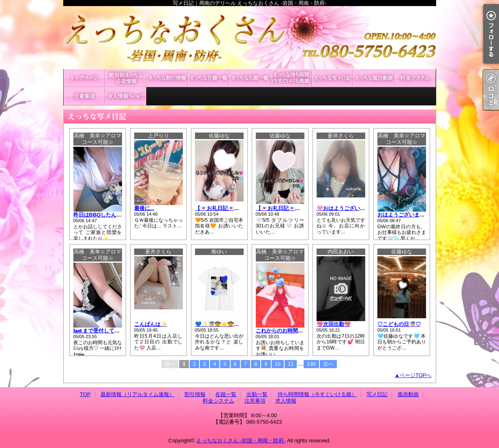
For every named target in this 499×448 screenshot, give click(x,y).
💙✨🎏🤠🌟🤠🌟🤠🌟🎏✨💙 (234, 324)
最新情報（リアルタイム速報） (126, 78)
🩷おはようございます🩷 (347, 208)
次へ (328, 364)
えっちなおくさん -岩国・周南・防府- (241, 440)
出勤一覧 (250, 78)
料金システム (415, 78)
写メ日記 (332, 78)
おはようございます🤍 (404, 215)
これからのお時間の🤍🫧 (286, 331)
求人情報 (126, 96)
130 (311, 364)
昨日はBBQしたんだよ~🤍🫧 (108, 215)
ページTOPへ (416, 375)
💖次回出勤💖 (334, 324)
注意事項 (84, 96)
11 (291, 364)
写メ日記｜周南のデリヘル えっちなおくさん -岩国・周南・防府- (250, 38)
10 (278, 364)
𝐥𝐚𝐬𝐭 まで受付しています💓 (105, 331)
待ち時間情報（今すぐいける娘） (291, 78)
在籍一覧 (208, 78)
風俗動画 (374, 78)
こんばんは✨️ (151, 324)
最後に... (144, 208)
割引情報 (167, 78)
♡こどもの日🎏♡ (399, 324)
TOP (84, 78)
